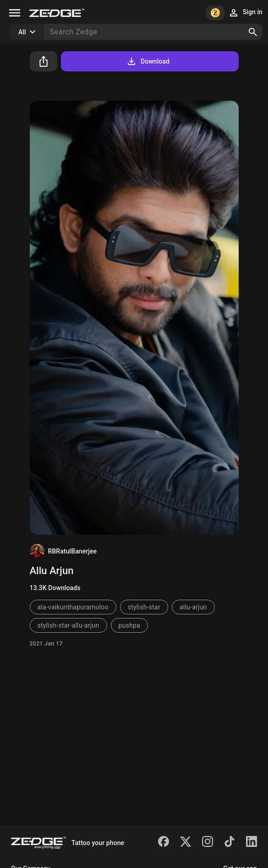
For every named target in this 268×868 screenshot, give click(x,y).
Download (148, 61)
